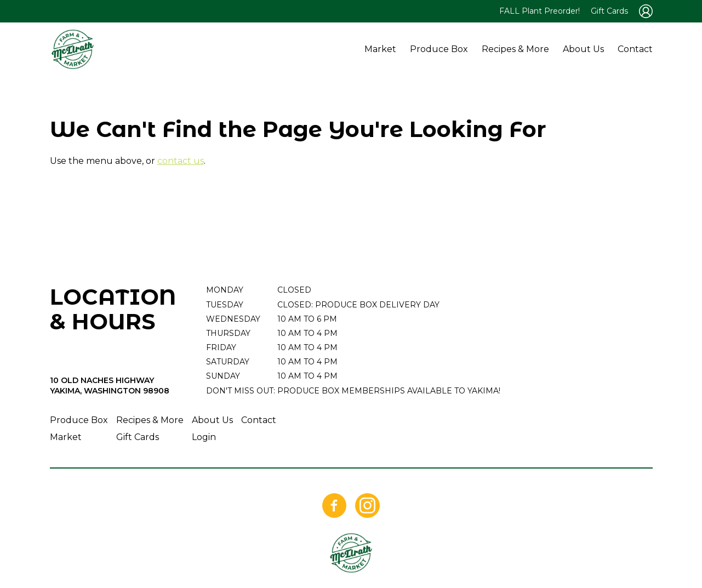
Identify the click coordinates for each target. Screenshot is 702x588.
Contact (635, 49)
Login (204, 437)
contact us (181, 161)
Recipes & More (515, 49)
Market (380, 49)
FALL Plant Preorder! (540, 11)
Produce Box (439, 49)
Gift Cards (609, 11)
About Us (583, 49)
